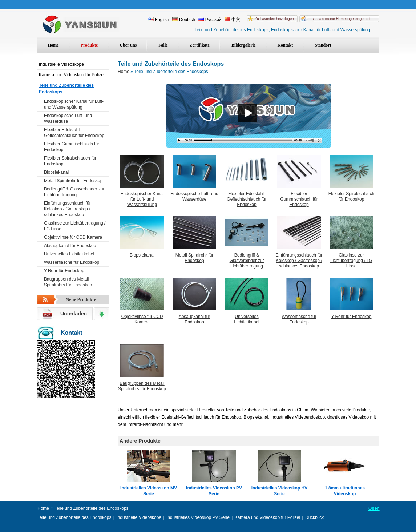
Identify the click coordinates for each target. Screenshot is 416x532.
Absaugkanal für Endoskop (70, 246)
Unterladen (74, 314)
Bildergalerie (244, 45)
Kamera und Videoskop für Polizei (72, 75)
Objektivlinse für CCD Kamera (73, 237)
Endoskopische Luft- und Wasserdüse (68, 118)
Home (53, 45)
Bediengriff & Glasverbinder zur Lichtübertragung (74, 192)
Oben (374, 508)
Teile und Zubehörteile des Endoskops (66, 89)
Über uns (128, 45)
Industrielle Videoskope (61, 64)
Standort (323, 45)
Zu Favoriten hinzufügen (274, 19)
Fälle (163, 45)
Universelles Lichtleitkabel (69, 254)
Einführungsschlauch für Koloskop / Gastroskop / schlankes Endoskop (67, 209)
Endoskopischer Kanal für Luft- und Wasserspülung (74, 104)
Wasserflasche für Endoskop (72, 262)
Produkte (89, 45)
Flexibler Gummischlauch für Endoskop (72, 147)
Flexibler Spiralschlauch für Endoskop (70, 161)
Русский (210, 20)
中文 (232, 20)
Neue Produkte (81, 299)
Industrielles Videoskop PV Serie (214, 491)
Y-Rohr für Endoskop (64, 271)
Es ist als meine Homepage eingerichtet (342, 19)
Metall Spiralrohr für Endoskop (73, 181)
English (159, 20)
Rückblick (314, 517)
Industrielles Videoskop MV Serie (149, 491)
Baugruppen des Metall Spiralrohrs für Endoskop (68, 282)
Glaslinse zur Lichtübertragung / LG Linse (75, 226)
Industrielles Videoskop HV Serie (280, 491)
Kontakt (285, 45)
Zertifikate (200, 45)
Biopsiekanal (56, 172)
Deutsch (184, 20)
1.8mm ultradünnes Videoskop (345, 491)
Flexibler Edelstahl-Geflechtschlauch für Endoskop (74, 133)
